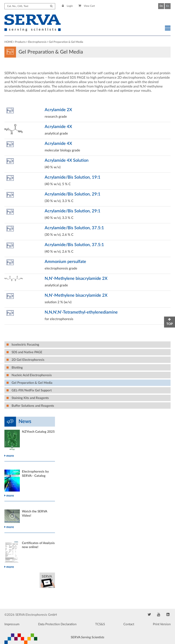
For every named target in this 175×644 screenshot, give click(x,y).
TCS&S (100, 624)
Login (67, 6)
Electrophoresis (37, 42)
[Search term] (30, 6)
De (161, 6)
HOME (9, 42)
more (9, 456)
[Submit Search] (51, 6)
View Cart (87, 6)
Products (20, 42)
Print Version (162, 624)
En (168, 6)
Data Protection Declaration (57, 624)
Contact (129, 624)
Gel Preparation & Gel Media (66, 42)
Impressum (12, 624)
